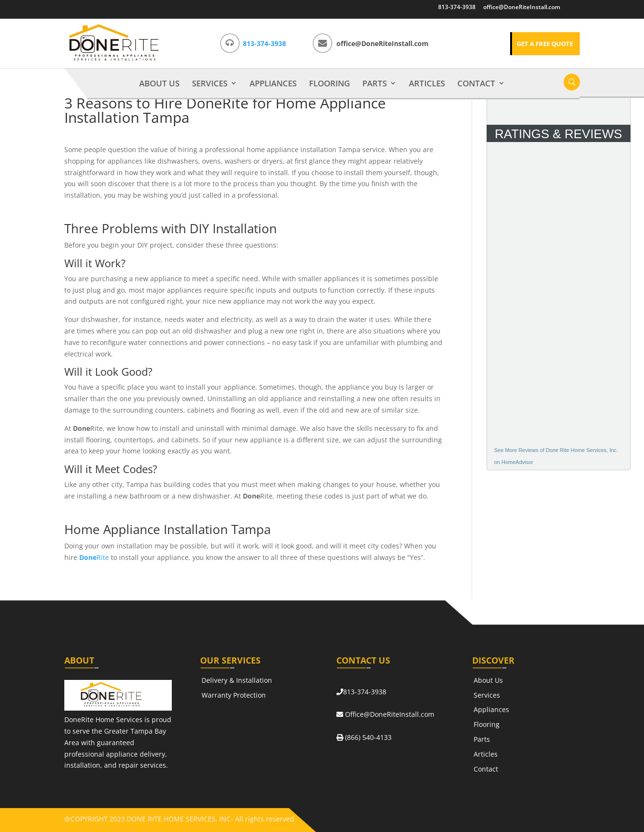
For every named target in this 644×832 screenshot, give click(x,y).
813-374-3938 (457, 7)
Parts (375, 84)
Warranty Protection (234, 695)
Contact (476, 84)
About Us (159, 84)
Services (210, 84)
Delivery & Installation (237, 680)
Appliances (273, 84)
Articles (427, 84)
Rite (94, 557)
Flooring (329, 84)
